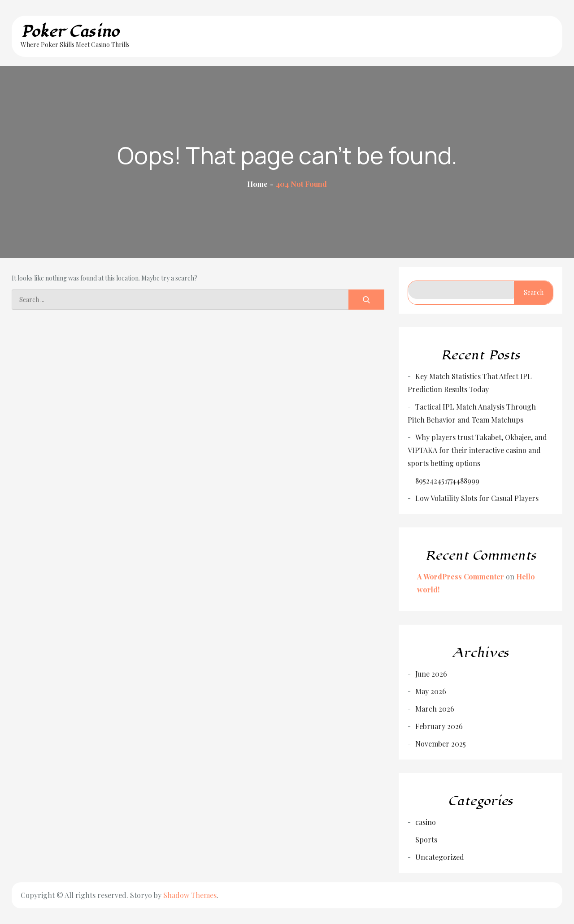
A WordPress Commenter (461, 576)
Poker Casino (70, 32)
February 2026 (439, 726)
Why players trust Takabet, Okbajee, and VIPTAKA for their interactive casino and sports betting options (477, 450)
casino (426, 822)
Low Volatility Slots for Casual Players (477, 498)
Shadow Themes (190, 895)
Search (534, 292)
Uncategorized (440, 857)
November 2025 (441, 744)
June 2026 (431, 674)
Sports (426, 840)
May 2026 (431, 691)
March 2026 (435, 709)
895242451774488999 (447, 481)
